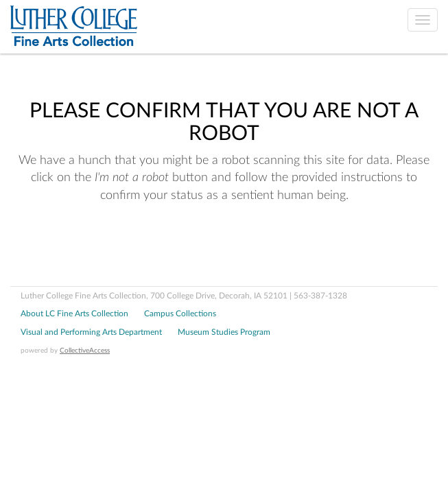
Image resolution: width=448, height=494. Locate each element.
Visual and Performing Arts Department (91, 332)
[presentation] (125, 248)
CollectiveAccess (85, 351)
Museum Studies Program (224, 332)
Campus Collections (180, 314)
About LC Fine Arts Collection (74, 314)
